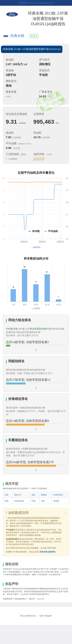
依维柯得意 (58, 495)
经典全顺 (17, 36)
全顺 (7, 495)
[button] (36, 334)
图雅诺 (44, 495)
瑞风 (33, 495)
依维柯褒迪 (19, 501)
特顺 (33, 501)
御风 (7, 501)
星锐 (43, 501)
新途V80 (18, 495)
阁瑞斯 (56, 501)
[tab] (36, 334)
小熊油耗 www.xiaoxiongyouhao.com (36, 3)
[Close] (65, 513)
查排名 (34, 36)
